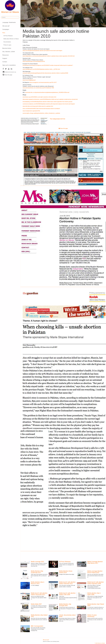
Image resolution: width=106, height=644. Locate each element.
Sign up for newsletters (9, 65)
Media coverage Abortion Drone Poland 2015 (95, 572)
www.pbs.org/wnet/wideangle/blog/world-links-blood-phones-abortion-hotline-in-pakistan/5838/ (45, 73)
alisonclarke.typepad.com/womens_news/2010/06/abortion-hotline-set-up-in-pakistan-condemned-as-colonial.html (50, 99)
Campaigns (6, 29)
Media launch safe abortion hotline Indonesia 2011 (67, 583)
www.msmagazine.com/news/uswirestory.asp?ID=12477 (43, 82)
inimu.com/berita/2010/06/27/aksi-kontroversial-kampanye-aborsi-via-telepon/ (41, 109)
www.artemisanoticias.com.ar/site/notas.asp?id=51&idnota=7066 (38, 88)
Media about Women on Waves (11, 39)
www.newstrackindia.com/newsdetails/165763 (34, 61)
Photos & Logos (7, 45)
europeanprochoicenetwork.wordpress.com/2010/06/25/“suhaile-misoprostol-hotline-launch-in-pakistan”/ (48, 65)
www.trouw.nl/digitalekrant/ (29, 80)
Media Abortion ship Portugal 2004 (65, 605)
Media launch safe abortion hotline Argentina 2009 (95, 583)
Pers (4, 33)
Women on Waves (10, 7)
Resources (6, 55)
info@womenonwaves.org (9, 72)
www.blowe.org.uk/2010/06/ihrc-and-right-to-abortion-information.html (39, 97)
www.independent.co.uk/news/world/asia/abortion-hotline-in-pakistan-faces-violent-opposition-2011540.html (49, 56)
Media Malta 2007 (36, 604)
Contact (5, 62)
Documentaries (7, 42)
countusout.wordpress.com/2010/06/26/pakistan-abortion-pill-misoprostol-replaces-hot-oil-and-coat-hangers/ (49, 104)
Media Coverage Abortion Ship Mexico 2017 (95, 562)
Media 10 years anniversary (92, 616)
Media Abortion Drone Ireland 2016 (66, 572)
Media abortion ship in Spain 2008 (94, 594)
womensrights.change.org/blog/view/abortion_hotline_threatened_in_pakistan (41, 113)
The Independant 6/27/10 (57, 119)
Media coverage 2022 (37, 562)
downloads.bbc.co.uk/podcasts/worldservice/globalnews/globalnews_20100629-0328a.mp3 (47, 92)
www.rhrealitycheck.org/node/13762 (31, 111)
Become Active (7, 48)
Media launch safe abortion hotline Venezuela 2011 (39, 594)
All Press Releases (8, 36)
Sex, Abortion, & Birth (9, 52)
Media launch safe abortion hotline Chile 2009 (67, 594)
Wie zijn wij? (6, 26)
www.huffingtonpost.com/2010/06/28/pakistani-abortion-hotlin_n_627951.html (41, 69)
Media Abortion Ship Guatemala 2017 (37, 572)
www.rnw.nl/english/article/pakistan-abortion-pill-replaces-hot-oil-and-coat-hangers (42, 51)
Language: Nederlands (9, 22)
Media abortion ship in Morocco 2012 (38, 583)
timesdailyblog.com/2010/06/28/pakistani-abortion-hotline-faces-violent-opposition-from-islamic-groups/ (47, 102)
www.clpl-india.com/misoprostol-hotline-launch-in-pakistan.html (38, 106)
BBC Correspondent (37, 626)
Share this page (7, 75)
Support (5, 58)
